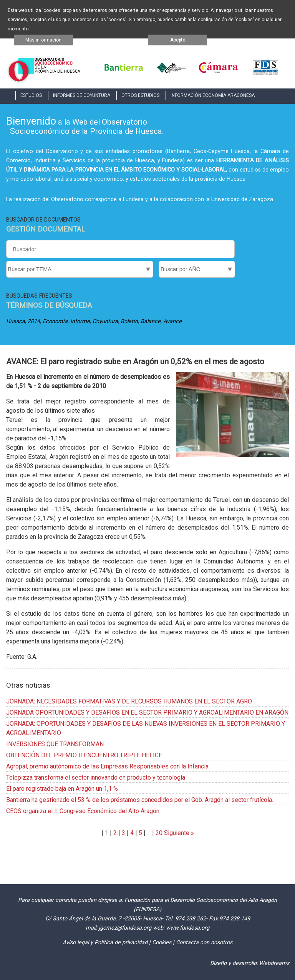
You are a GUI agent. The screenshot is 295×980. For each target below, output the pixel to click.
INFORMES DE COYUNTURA (82, 95)
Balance (151, 321)
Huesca (16, 321)
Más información (43, 40)
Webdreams (274, 963)
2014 (34, 321)
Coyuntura (105, 321)
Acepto (178, 40)
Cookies (162, 942)
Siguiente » (178, 833)
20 (159, 833)
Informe (80, 321)
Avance (172, 321)
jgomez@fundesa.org (125, 928)
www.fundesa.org (188, 928)
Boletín (129, 321)
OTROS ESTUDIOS (140, 95)
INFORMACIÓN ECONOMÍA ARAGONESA (213, 95)
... (149, 833)
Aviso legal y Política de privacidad (105, 942)
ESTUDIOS (31, 95)
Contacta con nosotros (204, 942)
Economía (55, 321)
